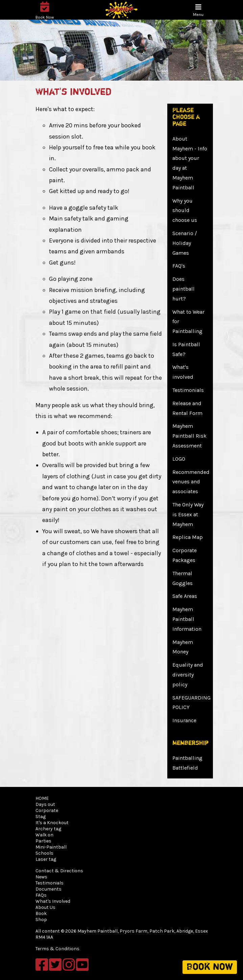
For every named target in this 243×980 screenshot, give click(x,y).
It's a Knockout (52, 823)
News (41, 877)
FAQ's (179, 266)
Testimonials (188, 390)
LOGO (179, 459)
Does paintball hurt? (184, 289)
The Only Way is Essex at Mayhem (188, 514)
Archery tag (48, 829)
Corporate (47, 810)
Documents (48, 889)
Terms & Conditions (57, 949)
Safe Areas (185, 596)
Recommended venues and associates (191, 482)
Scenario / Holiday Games (185, 243)
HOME (42, 798)
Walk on (44, 835)
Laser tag (46, 859)
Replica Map (188, 537)
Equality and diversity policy (188, 675)
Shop (41, 920)
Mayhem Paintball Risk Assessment (189, 436)
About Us (45, 907)
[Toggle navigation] (198, 10)
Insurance (184, 720)
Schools (44, 853)
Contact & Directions (59, 871)
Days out (45, 804)
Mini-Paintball (51, 847)
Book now (210, 967)
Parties (43, 841)
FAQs (41, 895)
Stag (41, 817)
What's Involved (53, 901)
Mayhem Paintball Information (187, 619)
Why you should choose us (185, 211)
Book (41, 913)
